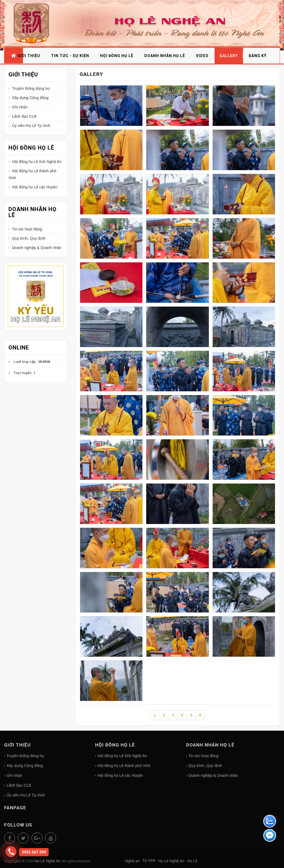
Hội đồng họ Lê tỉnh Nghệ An (37, 162)
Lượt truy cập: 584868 (32, 362)
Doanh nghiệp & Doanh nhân (37, 248)
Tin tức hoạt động (27, 229)
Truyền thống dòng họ (31, 88)
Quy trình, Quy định (29, 238)
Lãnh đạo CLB (24, 116)
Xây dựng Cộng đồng (30, 98)
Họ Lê (192, 861)
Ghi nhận (20, 107)
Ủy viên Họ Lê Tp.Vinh (31, 126)
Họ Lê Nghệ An (35, 319)
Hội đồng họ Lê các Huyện (35, 187)
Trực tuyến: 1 (25, 373)
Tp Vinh (149, 860)
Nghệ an (132, 861)
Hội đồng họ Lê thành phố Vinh (32, 174)
